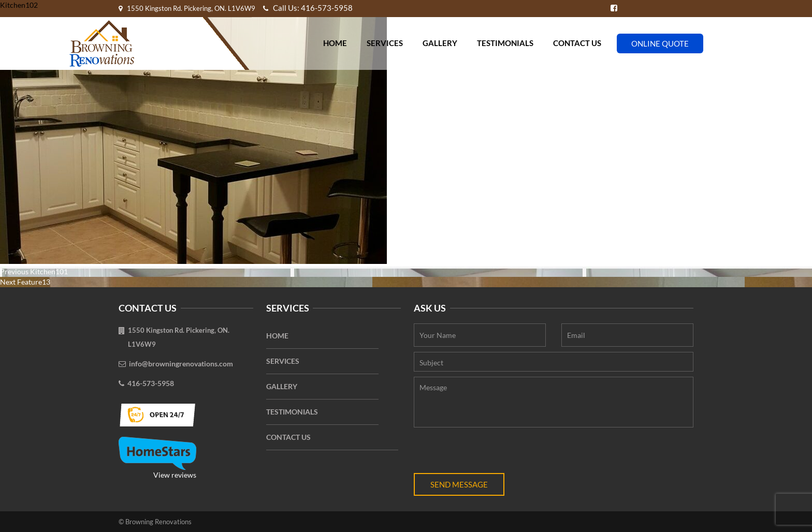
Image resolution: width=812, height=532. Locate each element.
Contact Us (577, 43)
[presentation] (492, 453)
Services (385, 43)
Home (335, 43)
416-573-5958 (151, 383)
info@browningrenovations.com (181, 364)
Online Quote (660, 43)
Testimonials (505, 43)
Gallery (440, 43)
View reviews (157, 458)
